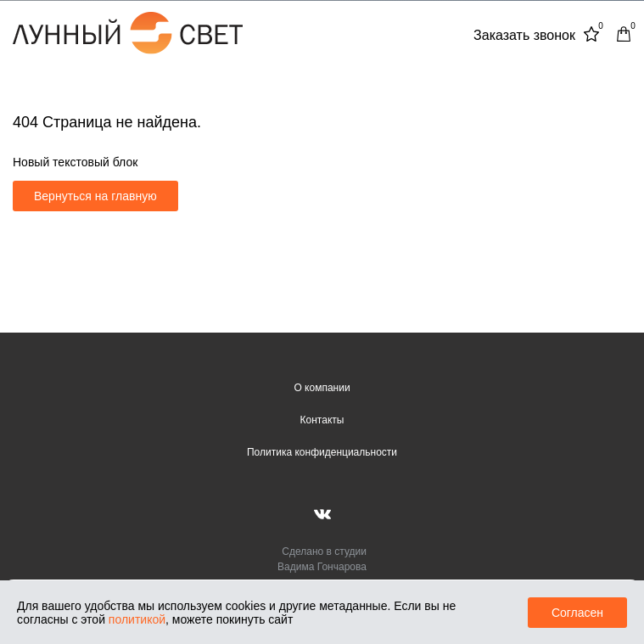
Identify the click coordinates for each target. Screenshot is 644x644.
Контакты (322, 420)
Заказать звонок (524, 35)
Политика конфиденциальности (322, 452)
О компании (322, 388)
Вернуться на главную (95, 196)
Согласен (577, 613)
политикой (137, 619)
